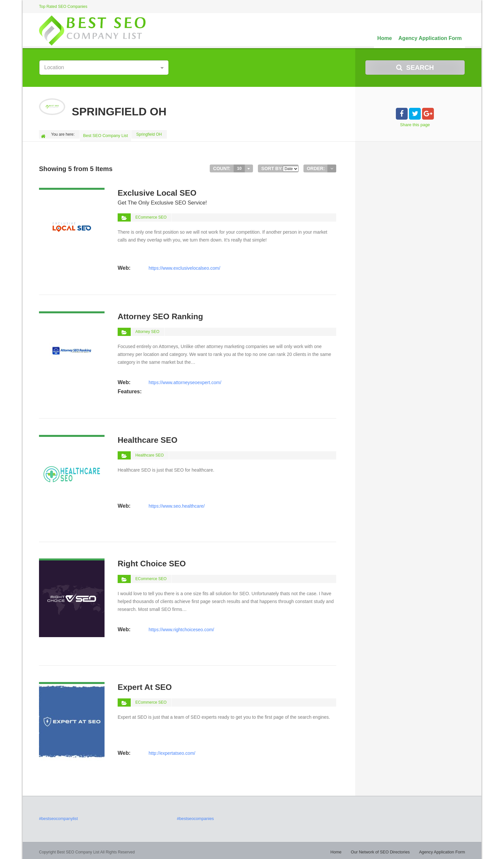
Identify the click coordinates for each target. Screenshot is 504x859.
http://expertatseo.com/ (172, 750)
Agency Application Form (430, 38)
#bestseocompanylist (57, 816)
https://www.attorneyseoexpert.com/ (185, 379)
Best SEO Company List (106, 134)
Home (384, 38)
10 (239, 166)
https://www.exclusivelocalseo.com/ (184, 256)
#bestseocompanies (194, 816)
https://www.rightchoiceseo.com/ (181, 626)
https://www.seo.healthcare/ (176, 503)
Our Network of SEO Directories (384, 849)
